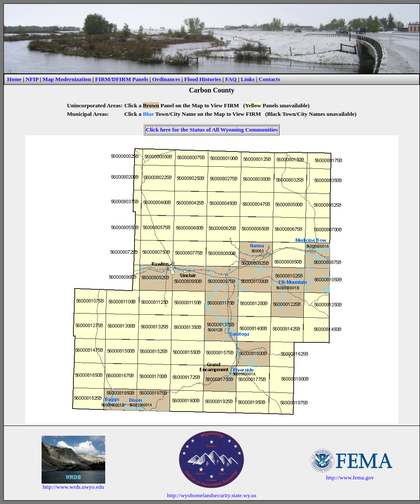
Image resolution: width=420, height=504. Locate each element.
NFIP (32, 79)
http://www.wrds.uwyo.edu (74, 487)
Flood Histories (203, 79)
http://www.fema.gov (350, 477)
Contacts (269, 79)
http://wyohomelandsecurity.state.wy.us (212, 495)
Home (14, 79)
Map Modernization (67, 79)
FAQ (231, 79)
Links (248, 79)
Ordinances (166, 79)
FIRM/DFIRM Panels (122, 79)
